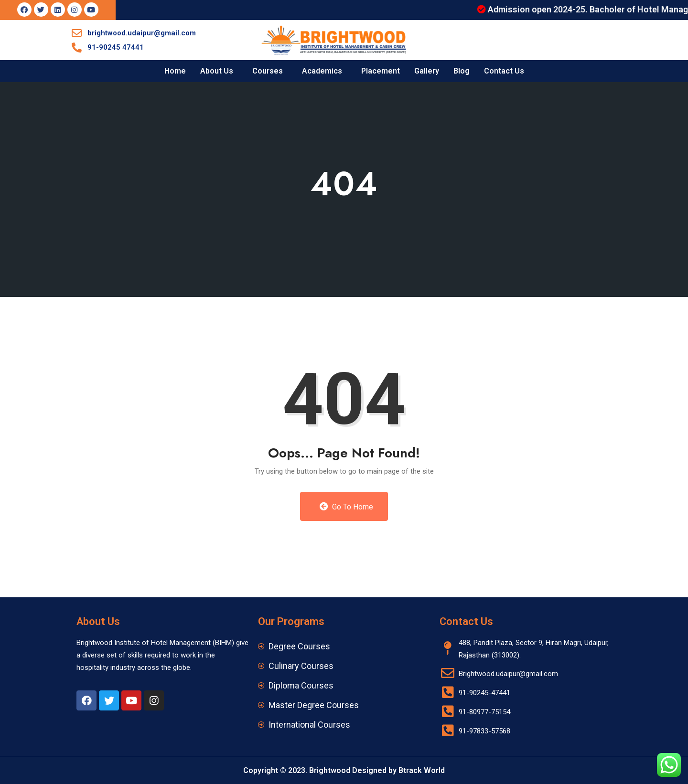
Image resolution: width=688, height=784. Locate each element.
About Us (217, 71)
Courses (268, 71)
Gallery (427, 71)
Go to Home (347, 507)
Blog (462, 71)
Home (175, 71)
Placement (381, 71)
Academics (322, 71)
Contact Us (504, 71)
